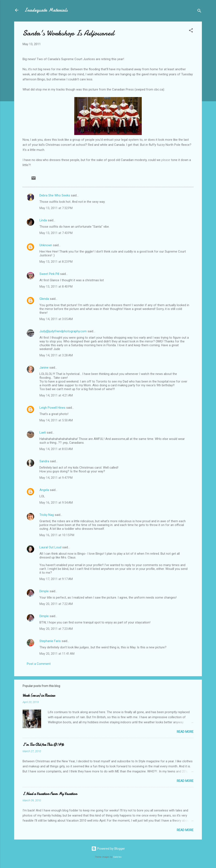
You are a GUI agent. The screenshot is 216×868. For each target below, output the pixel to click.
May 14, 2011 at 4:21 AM (56, 395)
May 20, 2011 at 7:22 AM (56, 604)
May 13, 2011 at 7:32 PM (56, 208)
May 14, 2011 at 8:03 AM (56, 449)
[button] (191, 31)
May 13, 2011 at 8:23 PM (56, 262)
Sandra (44, 461)
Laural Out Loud (50, 547)
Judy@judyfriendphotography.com (63, 331)
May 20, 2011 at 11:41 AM (57, 654)
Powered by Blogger (108, 849)
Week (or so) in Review (39, 696)
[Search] (199, 11)
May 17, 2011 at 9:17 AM (56, 579)
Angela (44, 490)
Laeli (43, 433)
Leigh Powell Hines (52, 408)
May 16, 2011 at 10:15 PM (57, 535)
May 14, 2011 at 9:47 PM (56, 478)
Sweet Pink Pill (49, 274)
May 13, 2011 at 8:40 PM (56, 287)
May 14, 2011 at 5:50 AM (56, 420)
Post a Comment (39, 664)
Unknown (46, 245)
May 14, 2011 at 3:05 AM (56, 319)
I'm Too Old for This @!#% (43, 745)
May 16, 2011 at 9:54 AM (56, 503)
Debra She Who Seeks (55, 195)
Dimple (44, 591)
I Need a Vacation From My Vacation (50, 794)
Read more (185, 732)
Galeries (117, 857)
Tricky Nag (47, 515)
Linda (43, 220)
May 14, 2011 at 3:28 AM (56, 355)
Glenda (44, 299)
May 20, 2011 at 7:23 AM (56, 629)
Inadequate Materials (46, 10)
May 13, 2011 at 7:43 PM (56, 233)
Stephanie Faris (50, 641)
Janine (44, 368)
